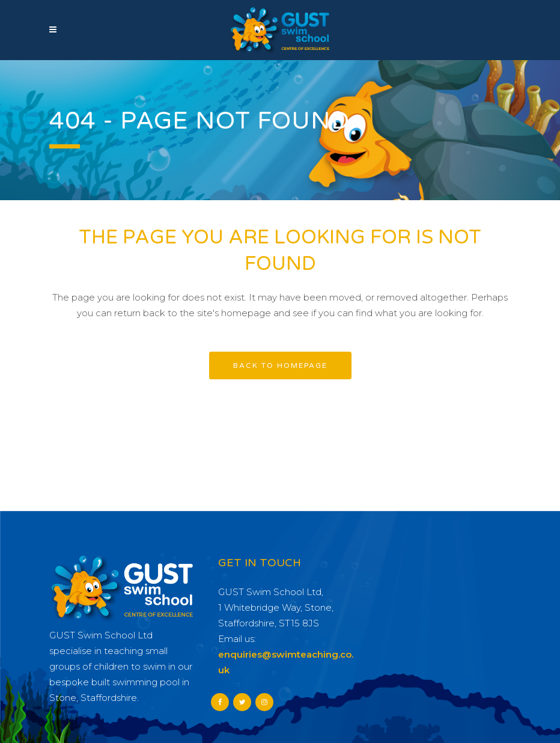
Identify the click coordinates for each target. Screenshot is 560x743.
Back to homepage (280, 365)
